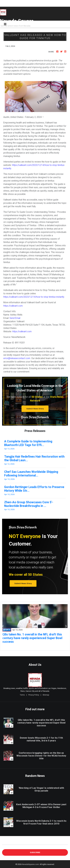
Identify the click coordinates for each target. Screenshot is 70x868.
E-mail (5, 842)
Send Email (15, 318)
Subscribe (35, 852)
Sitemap (46, 695)
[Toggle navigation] (5, 24)
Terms (22, 695)
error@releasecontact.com (17, 358)
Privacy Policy (34, 695)
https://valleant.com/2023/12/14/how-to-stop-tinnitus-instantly (34, 297)
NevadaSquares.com (30, 864)
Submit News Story (35, 409)
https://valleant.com (13, 306)
